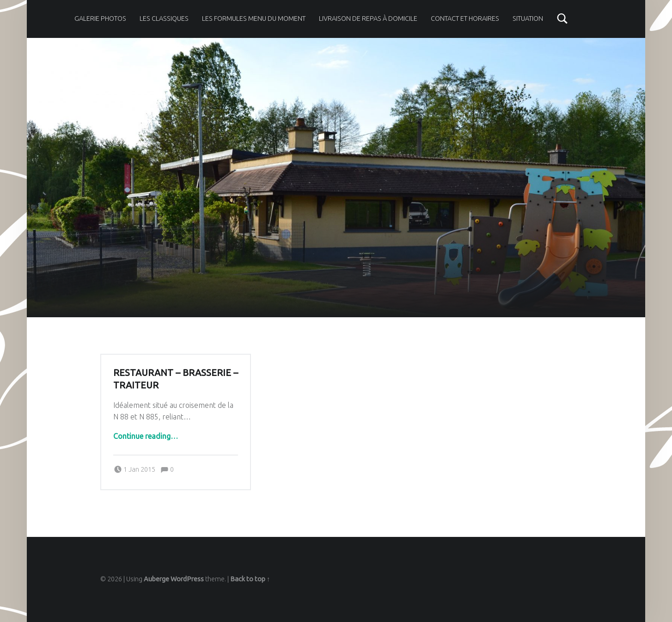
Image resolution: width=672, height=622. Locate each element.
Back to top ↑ (250, 579)
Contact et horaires (465, 18)
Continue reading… (146, 436)
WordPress (187, 579)
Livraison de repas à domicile (368, 18)
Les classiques (164, 18)
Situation (528, 18)
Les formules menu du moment (254, 18)
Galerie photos (100, 18)
